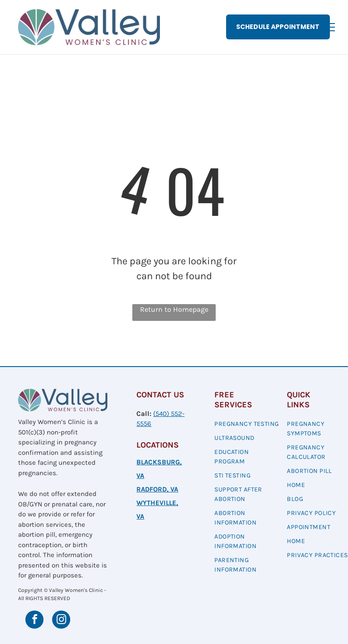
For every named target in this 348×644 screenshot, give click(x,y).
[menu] (328, 27)
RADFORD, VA (157, 489)
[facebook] (34, 621)
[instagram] (61, 621)
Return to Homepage (174, 309)
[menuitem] (247, 425)
